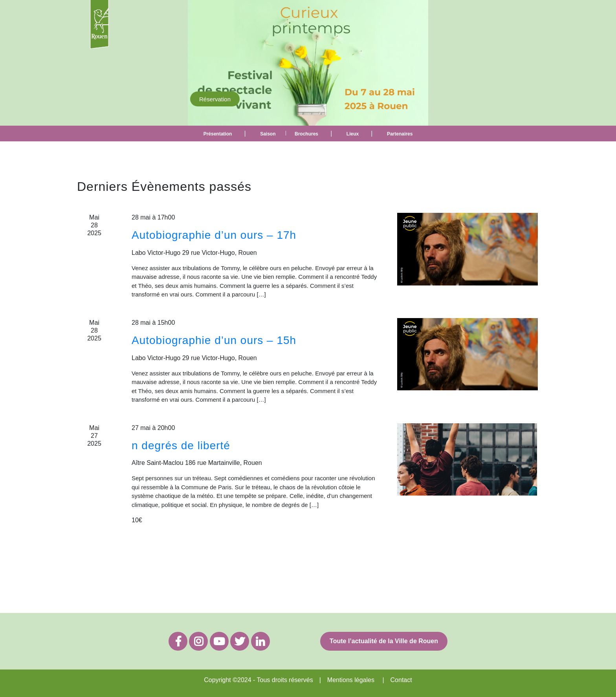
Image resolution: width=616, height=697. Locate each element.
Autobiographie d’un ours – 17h (214, 235)
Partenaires (400, 134)
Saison (268, 134)
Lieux (353, 134)
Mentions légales (351, 680)
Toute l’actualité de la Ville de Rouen (384, 641)
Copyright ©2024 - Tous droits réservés (258, 680)
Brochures (306, 134)
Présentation (218, 134)
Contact (401, 680)
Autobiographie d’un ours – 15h (214, 340)
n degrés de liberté (181, 445)
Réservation (215, 99)
